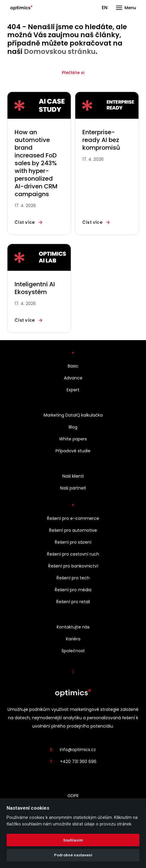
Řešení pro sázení (73, 542)
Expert (73, 390)
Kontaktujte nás (73, 627)
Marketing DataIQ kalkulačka (73, 415)
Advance (73, 378)
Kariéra (73, 639)
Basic (73, 366)
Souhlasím (73, 840)
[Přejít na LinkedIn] (73, 672)
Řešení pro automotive (73, 530)
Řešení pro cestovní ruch (73, 554)
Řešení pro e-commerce (73, 518)
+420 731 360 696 (78, 761)
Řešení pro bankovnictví (73, 566)
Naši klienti (73, 476)
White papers (73, 439)
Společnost (73, 651)
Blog (73, 427)
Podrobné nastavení (73, 855)
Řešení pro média (73, 590)
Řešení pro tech (73, 578)
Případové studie (73, 451)
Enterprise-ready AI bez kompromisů (101, 140)
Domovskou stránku (60, 51)
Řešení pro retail (73, 602)
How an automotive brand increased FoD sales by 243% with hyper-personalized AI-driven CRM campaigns (36, 163)
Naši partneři (73, 488)
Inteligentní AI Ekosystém (35, 288)
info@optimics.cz (78, 750)
